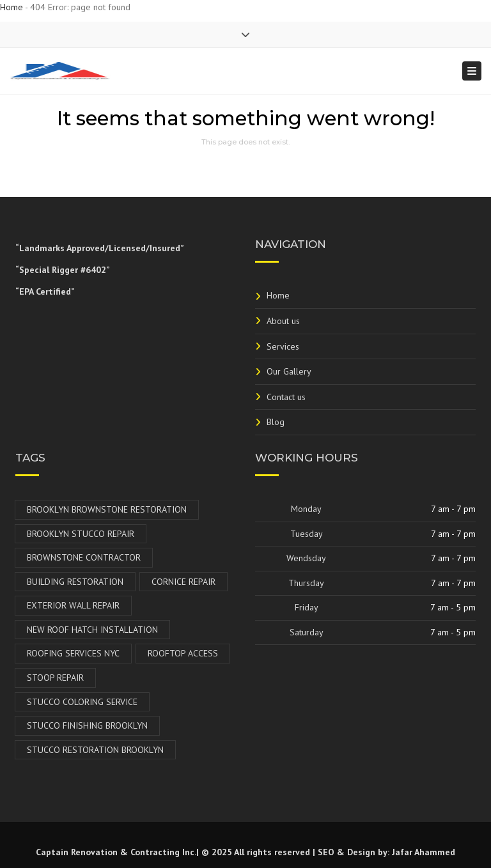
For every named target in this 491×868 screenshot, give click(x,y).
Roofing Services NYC (73, 653)
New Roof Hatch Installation (92, 630)
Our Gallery (289, 371)
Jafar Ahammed (424, 852)
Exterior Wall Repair (73, 605)
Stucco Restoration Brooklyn (95, 750)
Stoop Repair (55, 678)
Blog (276, 422)
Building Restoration (75, 582)
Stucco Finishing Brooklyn (87, 725)
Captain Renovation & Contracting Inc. (116, 852)
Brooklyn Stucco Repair (81, 534)
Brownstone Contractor (84, 557)
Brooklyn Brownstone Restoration (107, 509)
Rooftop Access (183, 653)
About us (283, 321)
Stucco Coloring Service (82, 702)
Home (12, 7)
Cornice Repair (183, 582)
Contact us (286, 397)
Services (283, 346)
